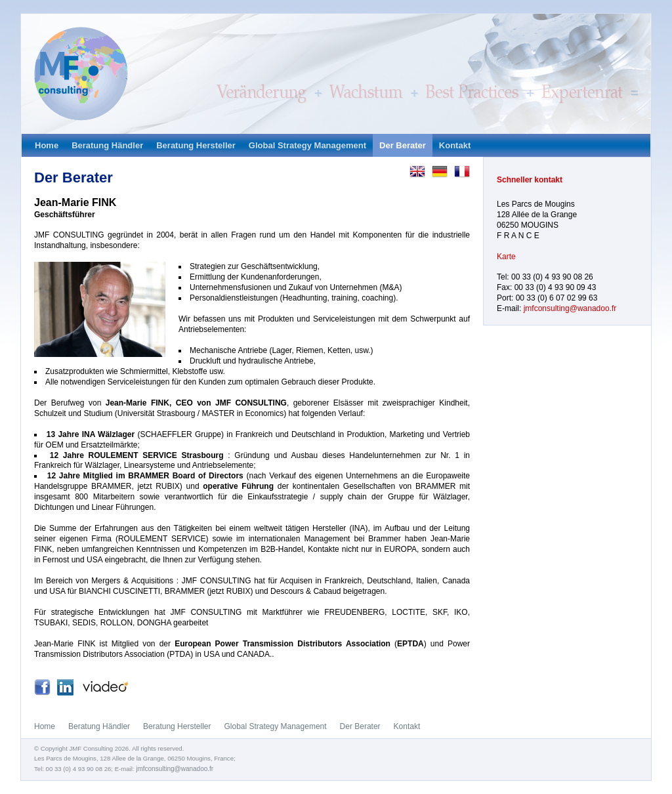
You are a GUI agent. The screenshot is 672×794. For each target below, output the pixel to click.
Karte (506, 257)
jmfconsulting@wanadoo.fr (570, 308)
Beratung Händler (107, 145)
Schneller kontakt (530, 180)
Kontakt (455, 145)
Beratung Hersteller (196, 145)
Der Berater (403, 145)
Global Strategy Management (307, 145)
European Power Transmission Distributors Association (283, 644)
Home (47, 145)
